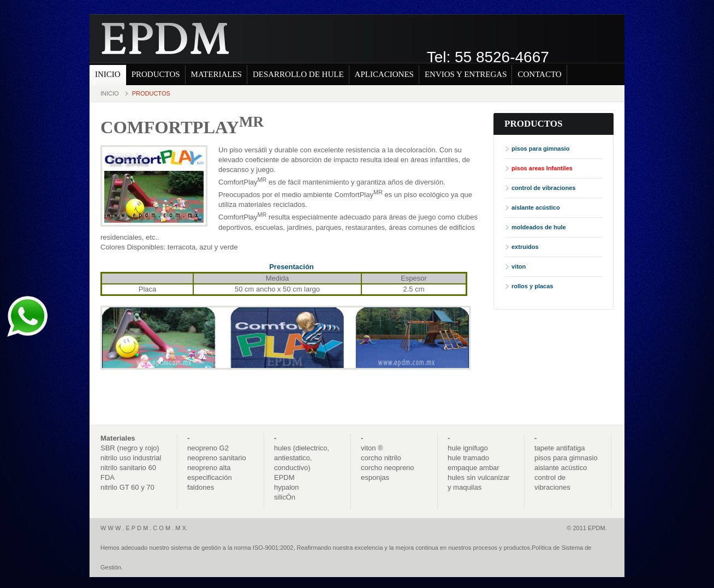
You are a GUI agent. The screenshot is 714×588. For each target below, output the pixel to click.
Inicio (110, 93)
